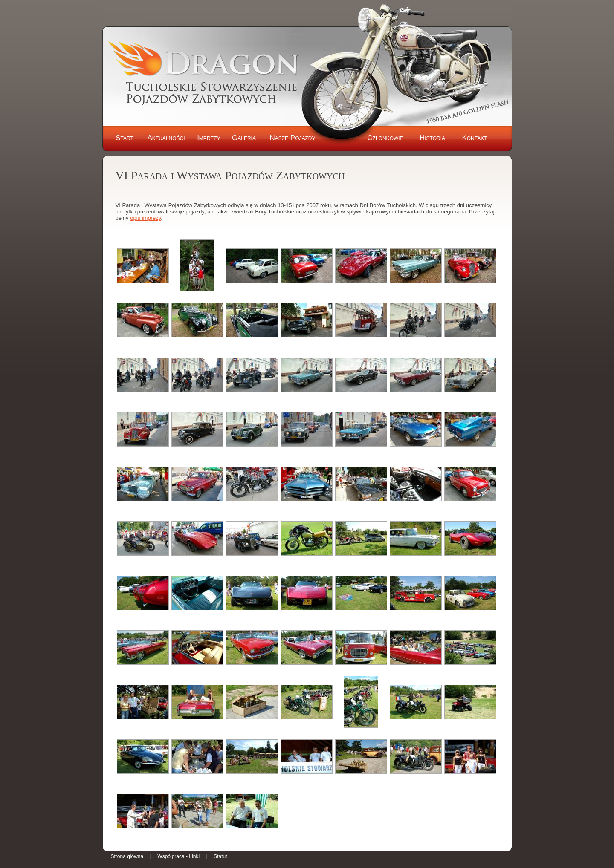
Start (125, 138)
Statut (220, 856)
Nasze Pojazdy (292, 138)
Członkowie (385, 138)
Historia (432, 138)
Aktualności (166, 138)
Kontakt (474, 138)
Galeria (244, 138)
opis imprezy (145, 218)
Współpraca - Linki (178, 856)
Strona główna (127, 856)
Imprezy (209, 138)
